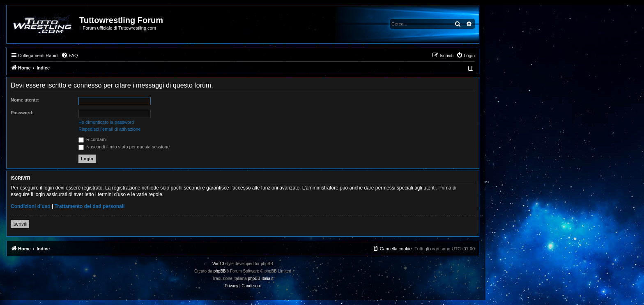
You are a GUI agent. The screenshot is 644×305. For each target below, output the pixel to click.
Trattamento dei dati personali (90, 206)
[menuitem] (69, 55)
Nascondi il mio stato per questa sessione (124, 147)
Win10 (218, 264)
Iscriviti (20, 224)
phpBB (220, 271)
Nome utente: (25, 100)
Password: (22, 113)
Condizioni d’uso (31, 206)
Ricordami (93, 139)
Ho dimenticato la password (106, 122)
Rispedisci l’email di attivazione (110, 129)
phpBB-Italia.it (261, 278)
